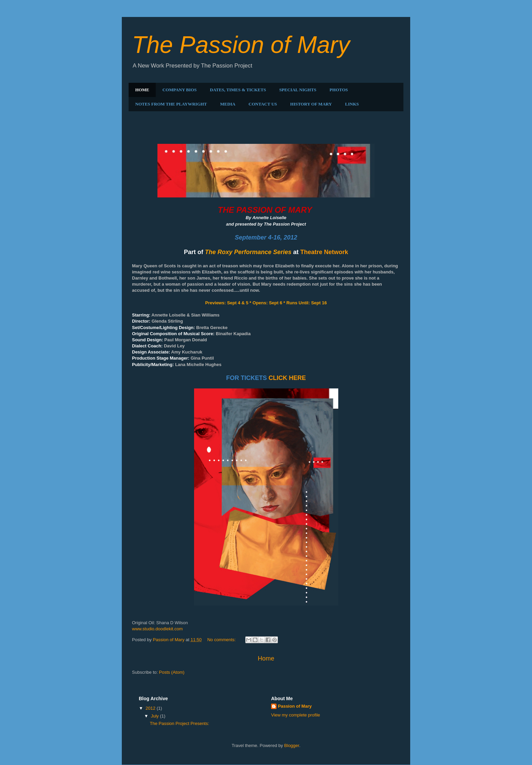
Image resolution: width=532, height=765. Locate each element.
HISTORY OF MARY (311, 104)
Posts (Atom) (172, 672)
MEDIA (228, 104)
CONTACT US (263, 104)
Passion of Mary (295, 706)
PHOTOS (339, 90)
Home (266, 658)
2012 (151, 708)
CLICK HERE (287, 378)
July (156, 716)
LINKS (352, 104)
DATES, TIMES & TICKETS (238, 90)
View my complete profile (296, 715)
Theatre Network (324, 252)
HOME (142, 90)
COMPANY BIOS (180, 90)
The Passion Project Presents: (171, 136)
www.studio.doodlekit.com (157, 629)
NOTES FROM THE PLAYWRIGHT (171, 104)
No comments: (222, 640)
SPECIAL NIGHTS (298, 90)
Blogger (292, 745)
